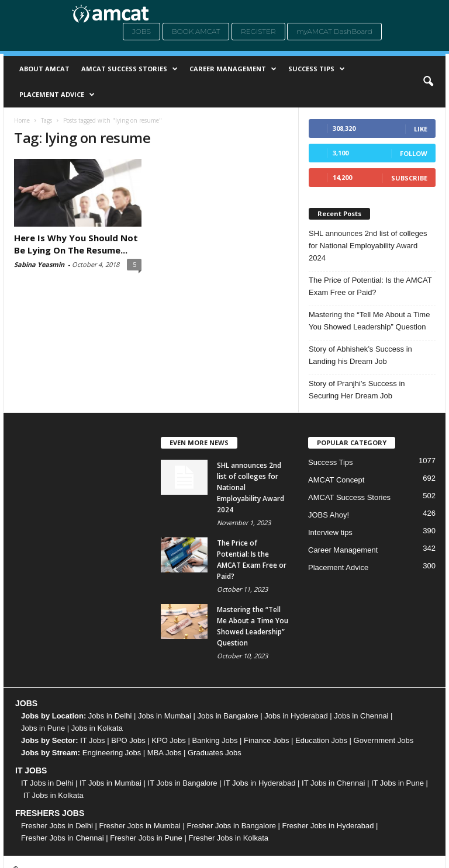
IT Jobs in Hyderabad (259, 783)
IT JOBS (31, 770)
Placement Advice (57, 95)
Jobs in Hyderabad (296, 716)
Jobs (141, 31)
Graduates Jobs (215, 753)
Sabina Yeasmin (39, 264)
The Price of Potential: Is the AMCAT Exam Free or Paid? (370, 286)
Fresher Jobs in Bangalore (232, 826)
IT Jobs (92, 740)
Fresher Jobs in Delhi (57, 826)
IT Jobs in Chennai (333, 783)
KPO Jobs (169, 740)
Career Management (233, 69)
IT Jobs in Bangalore (183, 783)
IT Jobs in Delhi (47, 783)
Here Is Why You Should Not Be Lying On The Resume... (76, 244)
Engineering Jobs (112, 753)
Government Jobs (384, 740)
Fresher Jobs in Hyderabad (328, 826)
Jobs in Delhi (110, 716)
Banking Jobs (215, 740)
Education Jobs (321, 740)
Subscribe (409, 178)
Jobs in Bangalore (228, 716)
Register (258, 31)
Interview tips (330, 532)
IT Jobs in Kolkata (53, 795)
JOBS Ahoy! (329, 515)
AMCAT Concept (336, 480)
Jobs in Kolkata (97, 728)
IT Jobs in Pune (398, 783)
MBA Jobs (165, 753)
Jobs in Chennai (361, 716)
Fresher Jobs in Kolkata (228, 838)
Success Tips (317, 69)
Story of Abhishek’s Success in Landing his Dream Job (360, 355)
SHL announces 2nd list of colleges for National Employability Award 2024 (368, 246)
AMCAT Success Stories (129, 69)
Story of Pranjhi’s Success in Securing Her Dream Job (357, 390)
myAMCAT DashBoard (334, 31)
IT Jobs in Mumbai (110, 783)
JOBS (26, 703)
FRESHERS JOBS (50, 813)
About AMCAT (44, 69)
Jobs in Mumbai (165, 716)
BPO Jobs (128, 740)
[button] (428, 82)
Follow (414, 153)
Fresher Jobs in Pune (146, 838)
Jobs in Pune (43, 728)
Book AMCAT (196, 31)
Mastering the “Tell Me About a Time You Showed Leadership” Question (369, 321)
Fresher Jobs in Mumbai (139, 826)
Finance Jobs (266, 740)
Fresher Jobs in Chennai (63, 838)
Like (421, 129)
